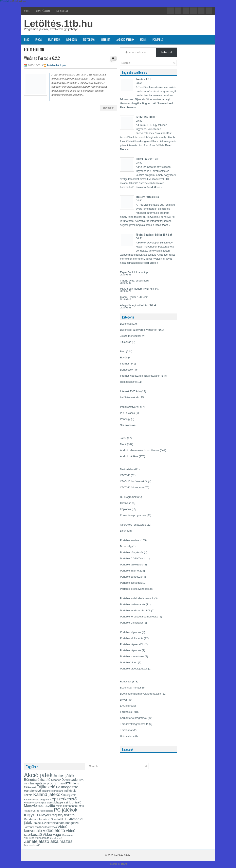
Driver (124, 700)
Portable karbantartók (133, 604)
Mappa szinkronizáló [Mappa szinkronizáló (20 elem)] (68, 802)
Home (27, 11)
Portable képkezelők (132, 644)
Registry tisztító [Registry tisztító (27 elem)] (62, 815)
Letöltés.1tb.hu (59, 24)
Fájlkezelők (127, 712)
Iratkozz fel (166, 52)
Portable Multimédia (132, 638)
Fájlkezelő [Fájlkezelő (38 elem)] (46, 787)
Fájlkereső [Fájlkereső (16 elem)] (30, 787)
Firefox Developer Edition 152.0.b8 (154, 234)
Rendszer (72, 39)
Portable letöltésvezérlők (134, 589)
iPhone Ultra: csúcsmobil (135, 281)
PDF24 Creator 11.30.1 (148, 159)
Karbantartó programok (134, 718)
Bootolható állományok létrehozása (141, 694)
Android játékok (125, 39)
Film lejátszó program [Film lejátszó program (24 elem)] (43, 783)
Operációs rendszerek (133, 525)
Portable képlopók (56, 65)
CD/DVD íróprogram (132, 487)
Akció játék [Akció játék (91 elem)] (38, 775)
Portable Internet (130, 571)
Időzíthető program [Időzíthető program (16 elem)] (52, 791)
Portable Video (129, 662)
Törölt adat (126, 730)
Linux (123, 531)
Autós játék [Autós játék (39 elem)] (64, 776)
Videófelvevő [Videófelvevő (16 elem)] (49, 827)
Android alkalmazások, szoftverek (140, 450)
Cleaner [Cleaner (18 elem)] (56, 780)
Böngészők (127, 370)
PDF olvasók (128, 413)
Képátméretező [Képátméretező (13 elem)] (31, 803)
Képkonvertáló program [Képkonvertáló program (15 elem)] (37, 800)
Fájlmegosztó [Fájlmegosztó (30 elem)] (67, 787)
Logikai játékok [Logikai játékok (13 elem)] (46, 803)
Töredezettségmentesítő (134, 724)
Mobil (143, 39)
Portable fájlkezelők (132, 565)
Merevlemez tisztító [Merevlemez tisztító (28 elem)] (40, 806)
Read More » (128, 107)
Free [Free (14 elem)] (62, 784)
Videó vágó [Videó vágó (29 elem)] (52, 835)
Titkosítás (126, 342)
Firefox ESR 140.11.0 (147, 117)
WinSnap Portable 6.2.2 (42, 58)
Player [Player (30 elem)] (44, 815)
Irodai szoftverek (130, 407)
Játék (123, 438)
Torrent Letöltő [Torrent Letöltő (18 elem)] (33, 827)
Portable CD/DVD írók (133, 558)
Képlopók (126, 509)
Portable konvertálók (132, 656)
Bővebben (109, 108)
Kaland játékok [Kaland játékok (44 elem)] (48, 794)
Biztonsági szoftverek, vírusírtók (139, 330)
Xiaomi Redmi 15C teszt (134, 297)
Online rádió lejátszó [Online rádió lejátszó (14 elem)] (43, 811)
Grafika (124, 503)
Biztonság (89, 39)
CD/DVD (125, 475)
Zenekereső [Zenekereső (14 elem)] (56, 838)
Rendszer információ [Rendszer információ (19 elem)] (37, 819)
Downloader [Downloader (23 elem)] (70, 780)
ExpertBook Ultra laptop (134, 272)
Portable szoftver (130, 540)
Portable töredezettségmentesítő (139, 617)
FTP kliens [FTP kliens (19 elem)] (72, 783)
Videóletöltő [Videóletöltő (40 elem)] (54, 831)
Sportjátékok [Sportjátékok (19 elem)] (59, 819)
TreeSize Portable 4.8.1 (148, 197)
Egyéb (124, 358)
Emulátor (125, 706)
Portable (158, 39)
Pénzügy (125, 419)
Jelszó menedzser (131, 336)
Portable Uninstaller (132, 623)
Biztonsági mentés (131, 688)
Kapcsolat (62, 11)
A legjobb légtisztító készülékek (138, 305)
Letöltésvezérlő (129, 397)
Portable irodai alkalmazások (137, 598)
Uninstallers (127, 736)
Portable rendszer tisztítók (135, 610)
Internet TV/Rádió (130, 391)
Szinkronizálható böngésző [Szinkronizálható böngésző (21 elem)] (60, 823)
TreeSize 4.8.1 (143, 79)
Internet (106, 39)
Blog (27, 39)
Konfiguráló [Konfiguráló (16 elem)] (70, 795)
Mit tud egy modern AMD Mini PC (140, 289)
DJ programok (128, 497)
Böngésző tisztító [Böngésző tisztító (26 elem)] (37, 780)
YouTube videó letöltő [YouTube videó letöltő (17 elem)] (37, 838)
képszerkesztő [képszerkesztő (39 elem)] (63, 799)
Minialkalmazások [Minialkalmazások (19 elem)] (67, 806)
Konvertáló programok (133, 515)
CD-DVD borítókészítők (134, 481)
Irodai (39, 39)
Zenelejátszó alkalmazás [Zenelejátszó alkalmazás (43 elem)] (48, 841)
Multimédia (54, 39)
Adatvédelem (43, 11)
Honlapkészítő (128, 382)
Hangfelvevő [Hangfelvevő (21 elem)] (33, 791)
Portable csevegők (131, 583)
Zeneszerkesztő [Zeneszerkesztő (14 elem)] (32, 845)
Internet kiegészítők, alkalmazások (140, 376)
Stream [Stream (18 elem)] (37, 823)
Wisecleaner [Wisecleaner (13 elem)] (68, 835)
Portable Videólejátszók (134, 669)
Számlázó (126, 425)
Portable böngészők (132, 552)
